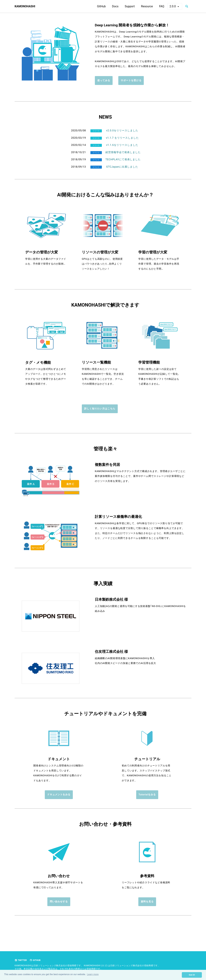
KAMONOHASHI (26, 6)
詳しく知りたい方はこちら (100, 418)
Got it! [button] (192, 975)
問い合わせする (59, 914)
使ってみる (104, 87)
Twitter (21, 960)
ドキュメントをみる (59, 806)
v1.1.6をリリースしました (122, 152)
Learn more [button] (93, 975)
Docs (113, 6)
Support (127, 6)
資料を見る (147, 914)
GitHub (99, 6)
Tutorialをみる (147, 806)
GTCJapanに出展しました (122, 174)
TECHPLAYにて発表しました (123, 167)
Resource (144, 6)
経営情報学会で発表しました (123, 160)
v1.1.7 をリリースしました (122, 145)
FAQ (159, 6)
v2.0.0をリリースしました (122, 138)
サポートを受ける (132, 87)
